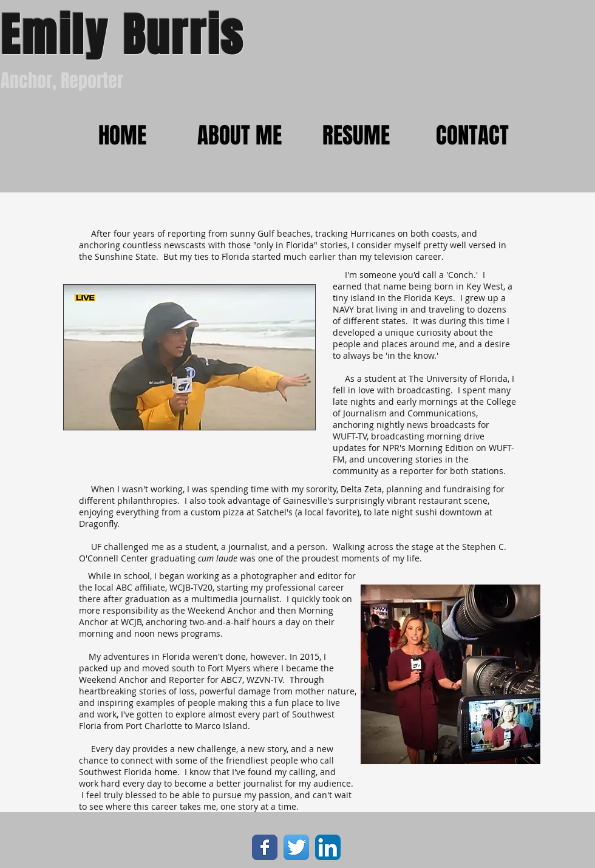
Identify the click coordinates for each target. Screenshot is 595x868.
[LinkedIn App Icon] (328, 847)
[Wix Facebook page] (265, 847)
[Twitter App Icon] (296, 847)
